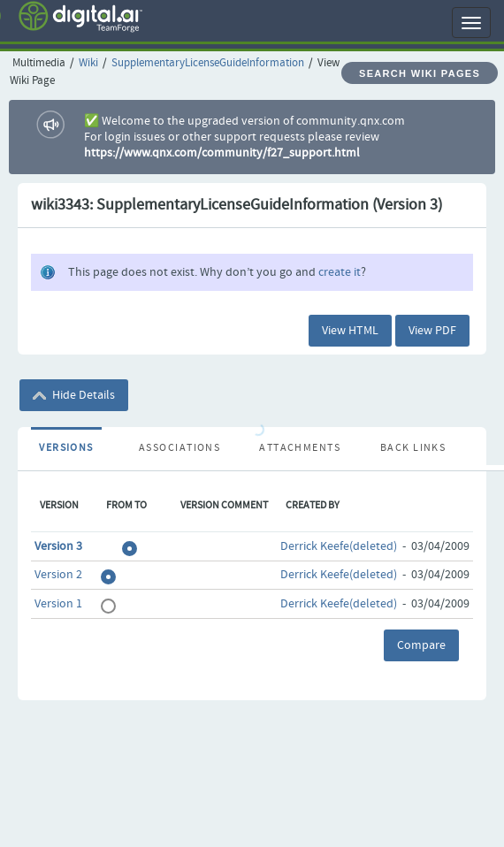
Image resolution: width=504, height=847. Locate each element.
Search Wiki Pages (420, 73)
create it (340, 272)
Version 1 (58, 604)
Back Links (413, 448)
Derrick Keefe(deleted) (339, 546)
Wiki (88, 63)
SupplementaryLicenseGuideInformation (208, 63)
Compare (421, 645)
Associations (179, 448)
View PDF (432, 331)
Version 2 (58, 575)
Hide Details (74, 395)
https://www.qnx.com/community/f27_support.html (222, 153)
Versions (66, 448)
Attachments (300, 448)
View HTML (350, 331)
